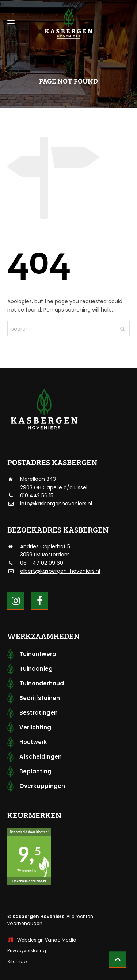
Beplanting (35, 771)
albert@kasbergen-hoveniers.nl (60, 571)
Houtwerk (33, 742)
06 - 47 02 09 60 (42, 563)
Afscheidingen (41, 757)
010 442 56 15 (37, 495)
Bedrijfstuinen (40, 698)
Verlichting (35, 727)
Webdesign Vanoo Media (47, 940)
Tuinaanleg (36, 669)
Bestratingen (39, 713)
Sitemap (17, 961)
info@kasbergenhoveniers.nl (56, 504)
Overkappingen (42, 786)
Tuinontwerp (38, 654)
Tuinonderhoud (42, 683)
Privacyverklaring (27, 950)
